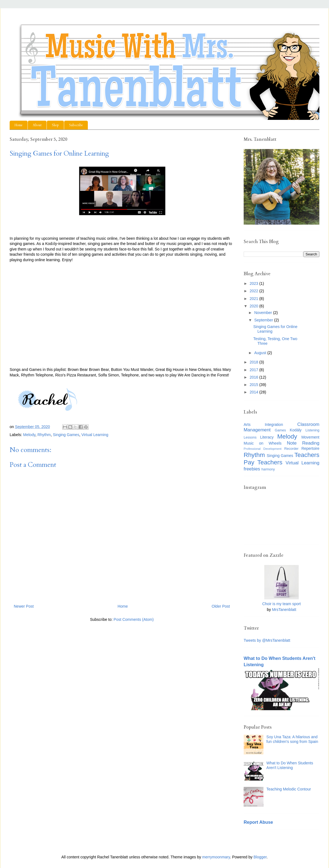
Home (19, 125)
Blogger (260, 857)
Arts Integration (263, 425)
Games (280, 430)
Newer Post (24, 606)
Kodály (296, 430)
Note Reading (303, 443)
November (263, 313)
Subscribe (76, 125)
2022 (255, 291)
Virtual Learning (95, 435)
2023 (255, 283)
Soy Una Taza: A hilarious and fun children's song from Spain (292, 739)
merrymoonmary (216, 857)
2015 (255, 385)
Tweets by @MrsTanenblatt (267, 640)
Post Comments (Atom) (134, 619)
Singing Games (66, 435)
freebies (252, 469)
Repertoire (310, 448)
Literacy (267, 437)
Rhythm (44, 435)
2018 (255, 362)
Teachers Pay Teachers (282, 459)
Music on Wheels (263, 443)
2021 (255, 299)
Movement (310, 437)
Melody (29, 435)
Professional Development (263, 449)
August (261, 353)
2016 (255, 377)
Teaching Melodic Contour (289, 789)
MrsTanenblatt (284, 610)
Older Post (221, 606)
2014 (255, 392)
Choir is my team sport (281, 604)
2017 (255, 370)
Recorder (291, 449)
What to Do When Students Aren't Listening (290, 765)
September (264, 320)
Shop (55, 125)
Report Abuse (258, 822)
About (37, 125)
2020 (255, 306)
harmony (268, 469)
